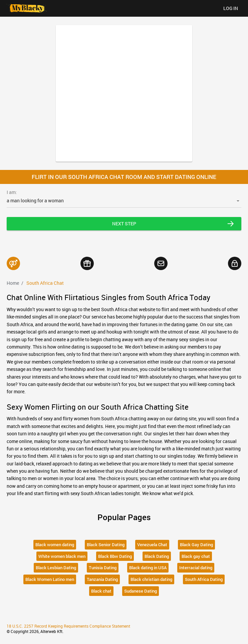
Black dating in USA (148, 568)
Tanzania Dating (102, 579)
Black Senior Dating (106, 545)
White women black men (62, 556)
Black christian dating (151, 579)
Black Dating (157, 556)
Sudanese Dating (141, 591)
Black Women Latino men (50, 579)
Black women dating (55, 545)
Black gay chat (196, 556)
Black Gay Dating (196, 545)
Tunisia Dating (103, 568)
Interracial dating (196, 568)
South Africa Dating (204, 579)
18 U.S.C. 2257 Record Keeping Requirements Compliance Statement (68, 626)
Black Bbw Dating (115, 556)
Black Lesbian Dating (56, 568)
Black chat (101, 591)
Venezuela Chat (152, 545)
